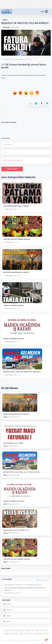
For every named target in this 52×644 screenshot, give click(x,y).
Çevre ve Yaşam (14, 634)
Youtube (7, 616)
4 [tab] (41, 580)
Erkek (30, 634)
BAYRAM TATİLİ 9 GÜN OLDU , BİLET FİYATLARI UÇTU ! (22, 372)
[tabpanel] (26, 589)
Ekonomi (6, 634)
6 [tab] (44, 580)
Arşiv (42, 630)
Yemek (21, 634)
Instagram (8, 610)
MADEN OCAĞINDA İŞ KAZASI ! (14, 339)
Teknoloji (46, 634)
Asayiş (46, 630)
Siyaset (28, 630)
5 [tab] (43, 580)
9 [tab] (47, 580)
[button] (46, 12)
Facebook (8, 604)
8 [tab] (46, 580)
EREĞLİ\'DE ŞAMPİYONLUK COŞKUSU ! (16, 272)
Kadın (26, 634)
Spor (11, 630)
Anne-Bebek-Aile (37, 634)
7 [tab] (45, 580)
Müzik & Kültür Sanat (19, 630)
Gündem (5, 417)
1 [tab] (37, 580)
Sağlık (33, 630)
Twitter (7, 622)
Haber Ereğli (6, 27)
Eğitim (38, 630)
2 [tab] (39, 580)
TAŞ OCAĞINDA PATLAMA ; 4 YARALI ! (16, 206)
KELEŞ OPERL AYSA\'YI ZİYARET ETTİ (16, 530)
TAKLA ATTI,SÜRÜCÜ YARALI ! (13, 305)
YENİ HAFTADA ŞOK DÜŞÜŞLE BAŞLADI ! (17, 239)
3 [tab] (40, 580)
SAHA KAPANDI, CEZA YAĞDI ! (13, 443)
